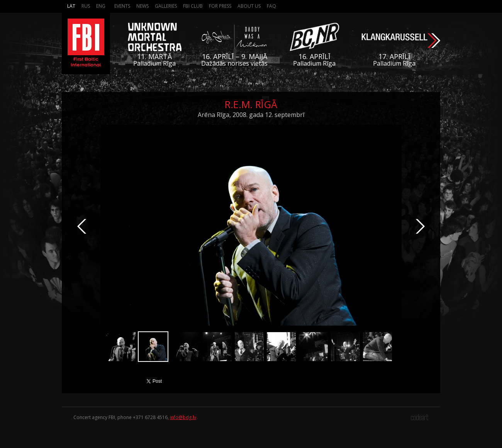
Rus (86, 6)
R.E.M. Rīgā (251, 104)
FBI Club (193, 6)
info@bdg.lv (183, 417)
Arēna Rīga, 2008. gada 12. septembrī (251, 115)
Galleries (166, 6)
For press (220, 6)
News (142, 6)
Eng (101, 6)
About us (249, 6)
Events (122, 6)
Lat (71, 6)
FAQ (271, 6)
